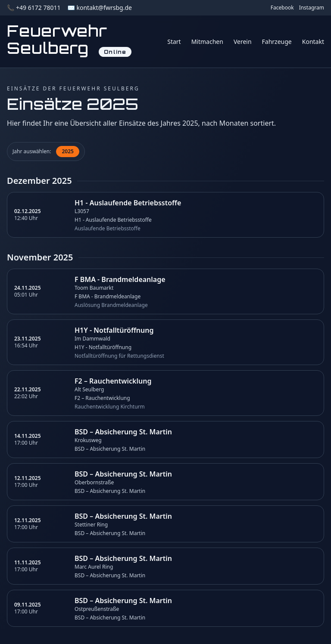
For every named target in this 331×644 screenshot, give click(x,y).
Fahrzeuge (277, 42)
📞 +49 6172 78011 (34, 8)
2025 (67, 151)
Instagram (312, 8)
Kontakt (313, 42)
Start (174, 42)
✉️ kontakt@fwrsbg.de (99, 8)
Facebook (282, 8)
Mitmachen (207, 42)
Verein (243, 42)
